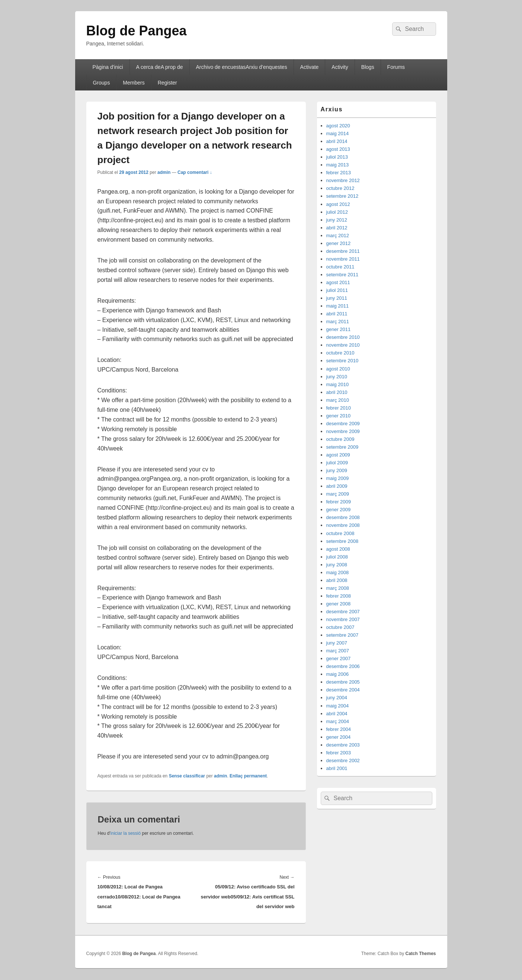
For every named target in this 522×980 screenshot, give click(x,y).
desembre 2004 (343, 690)
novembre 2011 (343, 259)
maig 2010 (338, 384)
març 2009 (338, 494)
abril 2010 (337, 392)
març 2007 (338, 651)
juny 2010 (337, 377)
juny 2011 (337, 298)
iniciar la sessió (126, 833)
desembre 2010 (343, 337)
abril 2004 (337, 714)
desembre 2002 (343, 761)
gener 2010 (339, 416)
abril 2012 (337, 228)
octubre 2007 (340, 627)
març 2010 (338, 400)
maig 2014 (338, 133)
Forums (396, 67)
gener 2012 (339, 243)
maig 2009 (338, 478)
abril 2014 (337, 141)
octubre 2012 (340, 188)
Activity (340, 67)
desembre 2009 (343, 424)
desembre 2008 (343, 517)
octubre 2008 (340, 533)
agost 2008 (338, 549)
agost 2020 (338, 126)
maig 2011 (338, 306)
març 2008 (338, 588)
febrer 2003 (339, 753)
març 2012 (338, 236)
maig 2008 (338, 572)
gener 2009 (339, 510)
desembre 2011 (343, 251)
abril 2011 (337, 314)
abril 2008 (337, 580)
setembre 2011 (342, 275)
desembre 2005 (343, 682)
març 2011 (338, 322)
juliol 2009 (337, 463)
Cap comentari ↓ (195, 172)
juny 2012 (337, 220)
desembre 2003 (343, 745)
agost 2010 (338, 369)
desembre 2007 (343, 612)
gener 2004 (339, 737)
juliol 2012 (337, 212)
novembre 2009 (343, 431)
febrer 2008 (339, 596)
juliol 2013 (337, 157)
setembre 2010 (342, 361)
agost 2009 (338, 455)
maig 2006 (338, 674)
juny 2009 (337, 470)
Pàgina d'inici (108, 67)
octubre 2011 (340, 267)
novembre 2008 (343, 525)
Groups (101, 83)
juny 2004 (337, 698)
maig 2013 (338, 165)
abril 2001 (337, 768)
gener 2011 (339, 329)
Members (134, 83)
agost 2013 (338, 149)
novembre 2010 (343, 345)
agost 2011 (338, 282)
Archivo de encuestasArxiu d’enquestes (242, 67)
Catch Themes (420, 954)
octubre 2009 (340, 439)
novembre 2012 (343, 180)
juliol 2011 (337, 290)
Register (167, 83)
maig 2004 (338, 706)
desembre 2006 (343, 666)
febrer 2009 (339, 502)
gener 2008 (339, 604)
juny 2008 (337, 565)
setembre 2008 (342, 541)
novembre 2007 (343, 619)
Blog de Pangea (137, 31)
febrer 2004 (339, 729)
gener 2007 (339, 658)
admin (164, 172)
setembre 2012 (342, 196)
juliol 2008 (337, 557)
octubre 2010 (340, 353)
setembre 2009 (342, 447)
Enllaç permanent (248, 776)
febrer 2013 (339, 173)
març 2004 (338, 721)
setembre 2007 (342, 635)
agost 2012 (338, 204)
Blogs (368, 67)
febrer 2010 (339, 408)
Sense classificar (187, 776)
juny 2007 (337, 643)
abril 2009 (337, 486)
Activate (310, 67)
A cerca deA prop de (159, 67)
